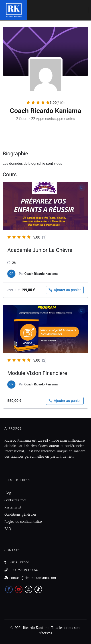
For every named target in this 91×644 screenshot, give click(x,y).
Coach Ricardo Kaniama (41, 274)
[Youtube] (19, 589)
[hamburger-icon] (84, 10)
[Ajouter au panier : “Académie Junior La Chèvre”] (65, 290)
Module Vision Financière (37, 373)
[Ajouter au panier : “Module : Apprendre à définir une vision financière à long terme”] (65, 401)
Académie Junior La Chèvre (40, 250)
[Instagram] (28, 589)
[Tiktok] (38, 589)
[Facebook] (9, 589)
